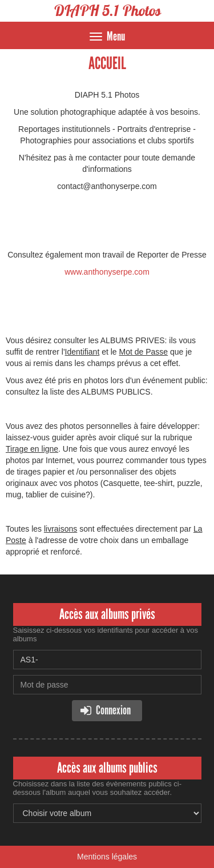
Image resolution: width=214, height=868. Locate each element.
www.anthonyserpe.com (107, 272)
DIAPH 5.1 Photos (107, 11)
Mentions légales (107, 857)
